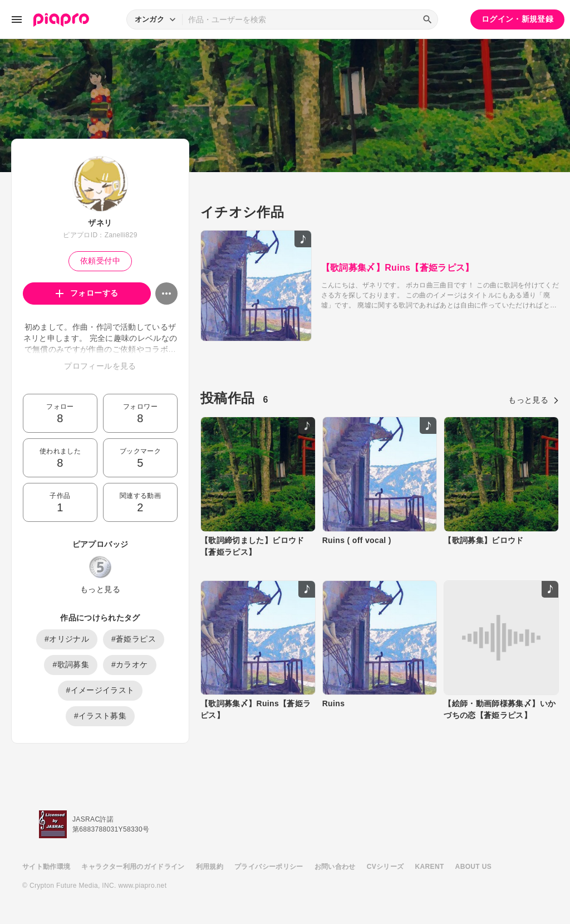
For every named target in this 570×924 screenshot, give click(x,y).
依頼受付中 (100, 261)
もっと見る (100, 589)
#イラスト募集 (100, 716)
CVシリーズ (385, 867)
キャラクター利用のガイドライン (133, 867)
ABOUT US (473, 867)
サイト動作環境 (46, 867)
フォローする (87, 293)
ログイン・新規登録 (517, 19)
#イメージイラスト (100, 690)
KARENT (430, 867)
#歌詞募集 (71, 664)
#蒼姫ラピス (134, 639)
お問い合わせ (335, 867)
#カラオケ (130, 664)
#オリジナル (67, 639)
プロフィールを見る (100, 366)
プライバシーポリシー (269, 867)
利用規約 (210, 867)
